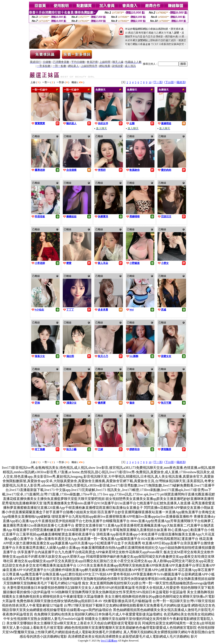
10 (150, 82)
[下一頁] (158, 82)
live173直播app (109, 641)
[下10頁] (169, 82)
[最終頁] (181, 82)
